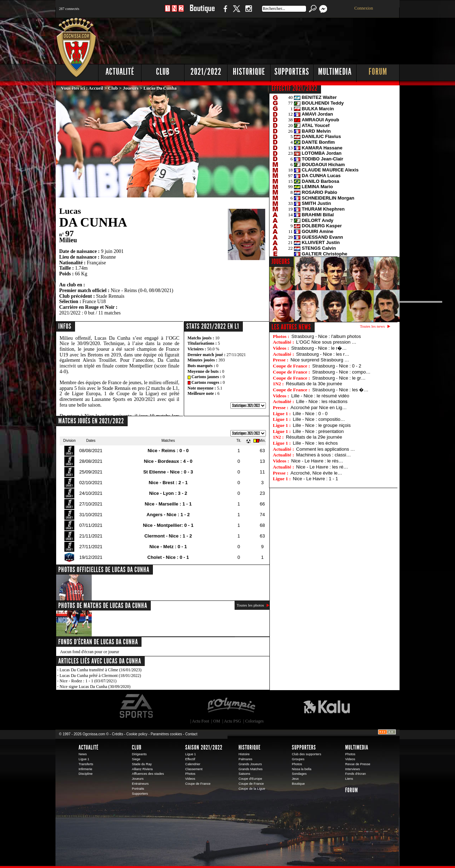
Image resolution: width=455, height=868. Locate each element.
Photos (190, 774)
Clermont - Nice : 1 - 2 (168, 536)
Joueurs (131, 88)
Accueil (96, 88)
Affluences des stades (148, 774)
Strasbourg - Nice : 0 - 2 (337, 366)
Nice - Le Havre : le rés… (317, 461)
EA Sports (137, 706)
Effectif (190, 759)
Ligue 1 (84, 759)
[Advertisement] (271, 39)
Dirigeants (139, 754)
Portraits (138, 789)
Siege (136, 759)
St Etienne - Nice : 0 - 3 (168, 472)
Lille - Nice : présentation (318, 431)
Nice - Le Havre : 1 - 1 (315, 479)
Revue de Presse (358, 764)
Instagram (248, 12)
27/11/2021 (236, 355)
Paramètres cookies (166, 734)
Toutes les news (373, 326)
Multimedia (335, 72)
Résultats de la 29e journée (314, 437)
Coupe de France (198, 784)
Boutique (202, 12)
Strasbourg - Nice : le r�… (319, 348)
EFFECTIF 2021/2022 (295, 88)
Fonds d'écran (355, 774)
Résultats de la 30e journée (314, 384)
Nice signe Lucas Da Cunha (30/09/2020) (95, 687)
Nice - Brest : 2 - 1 (168, 483)
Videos (190, 779)
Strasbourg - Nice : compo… (341, 372)
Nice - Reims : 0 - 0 (168, 451)
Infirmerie (85, 769)
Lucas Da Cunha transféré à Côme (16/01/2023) (101, 670)
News (83, 754)
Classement (194, 769)
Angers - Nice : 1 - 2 (168, 515)
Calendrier (193, 764)
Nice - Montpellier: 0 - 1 (168, 525)
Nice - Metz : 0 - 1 (168, 547)
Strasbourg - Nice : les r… (323, 354)
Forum (378, 72)
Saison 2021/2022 (204, 747)
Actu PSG (232, 721)
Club (163, 72)
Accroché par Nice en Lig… (318, 407)
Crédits (118, 734)
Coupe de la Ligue (252, 789)
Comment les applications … (325, 449)
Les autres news (291, 327)
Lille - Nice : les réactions (322, 401)
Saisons (244, 774)
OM (217, 721)
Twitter (236, 12)
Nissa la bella (302, 769)
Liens (349, 779)
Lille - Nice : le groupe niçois (322, 425)
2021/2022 (206, 72)
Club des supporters (307, 754)
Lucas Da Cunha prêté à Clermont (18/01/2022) (100, 676)
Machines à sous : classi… (323, 455)
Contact (191, 734)
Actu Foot (200, 721)
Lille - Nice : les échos (315, 443)
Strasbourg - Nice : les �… (340, 390)
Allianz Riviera (142, 769)
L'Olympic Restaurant (231, 706)
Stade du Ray (142, 764)
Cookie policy (137, 734)
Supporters (292, 72)
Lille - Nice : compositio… (319, 419)
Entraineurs (140, 784)
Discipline (85, 774)
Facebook (224, 12)
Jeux (295, 779)
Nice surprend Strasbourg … (320, 360)
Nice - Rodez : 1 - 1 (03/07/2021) (88, 681)
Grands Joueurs (250, 764)
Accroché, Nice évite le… (316, 473)
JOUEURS (281, 261)
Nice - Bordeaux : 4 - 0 (168, 461)
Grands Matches (251, 769)
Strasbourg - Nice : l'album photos (326, 336)
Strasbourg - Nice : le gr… (339, 378)
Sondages (299, 774)
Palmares (245, 759)
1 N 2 (174, 12)
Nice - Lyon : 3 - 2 (168, 493)
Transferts (86, 764)
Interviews (353, 769)
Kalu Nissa (327, 706)
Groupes (298, 759)
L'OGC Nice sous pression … (326, 342)
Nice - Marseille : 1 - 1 (168, 504)
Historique (249, 72)
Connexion (364, 8)
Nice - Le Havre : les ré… (322, 467)
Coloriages (255, 721)
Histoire (244, 754)
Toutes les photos (250, 605)
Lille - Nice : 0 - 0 (310, 414)
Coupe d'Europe (250, 779)
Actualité (120, 72)
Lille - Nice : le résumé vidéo (320, 396)
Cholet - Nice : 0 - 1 (168, 557)
